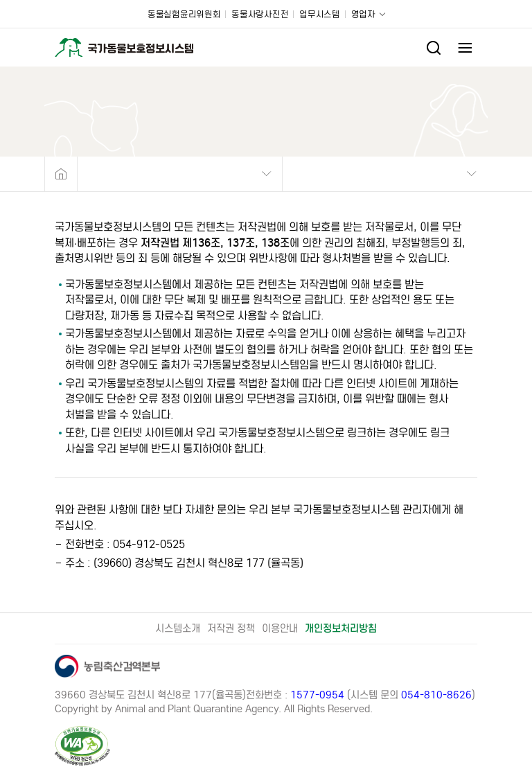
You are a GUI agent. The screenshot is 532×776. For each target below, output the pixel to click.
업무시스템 (320, 14)
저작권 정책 (231, 628)
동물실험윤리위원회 (184, 14)
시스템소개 (178, 628)
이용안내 (280, 628)
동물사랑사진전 (260, 14)
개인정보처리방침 (341, 628)
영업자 (363, 14)
